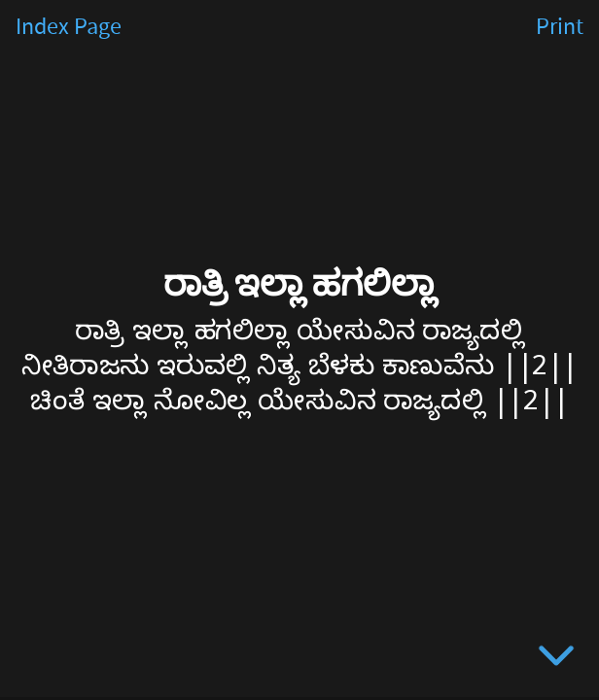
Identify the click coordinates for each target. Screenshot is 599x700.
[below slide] (556, 659)
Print (560, 27)
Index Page (69, 27)
